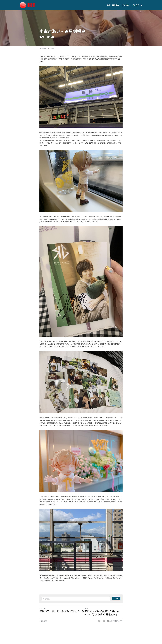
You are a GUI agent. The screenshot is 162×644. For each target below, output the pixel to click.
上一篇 (42, 608)
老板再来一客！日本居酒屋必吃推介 (59, 611)
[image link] (27, 5)
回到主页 (43, 621)
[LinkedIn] (99, 621)
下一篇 (85, 608)
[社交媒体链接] (142, 5)
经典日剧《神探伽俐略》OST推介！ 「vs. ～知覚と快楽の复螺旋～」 (102, 613)
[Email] (104, 621)
